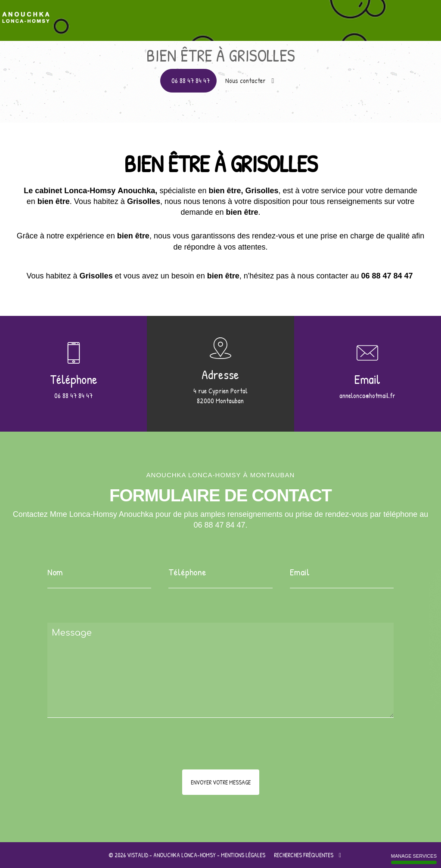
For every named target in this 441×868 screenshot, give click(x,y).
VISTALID (138, 855)
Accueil (93, 14)
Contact (415, 14)
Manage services (414, 859)
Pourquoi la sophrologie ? (255, 14)
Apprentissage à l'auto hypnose (161, 14)
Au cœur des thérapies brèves (347, 14)
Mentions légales (243, 855)
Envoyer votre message (221, 782)
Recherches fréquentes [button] (307, 855)
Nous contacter (250, 80)
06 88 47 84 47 (191, 80)
